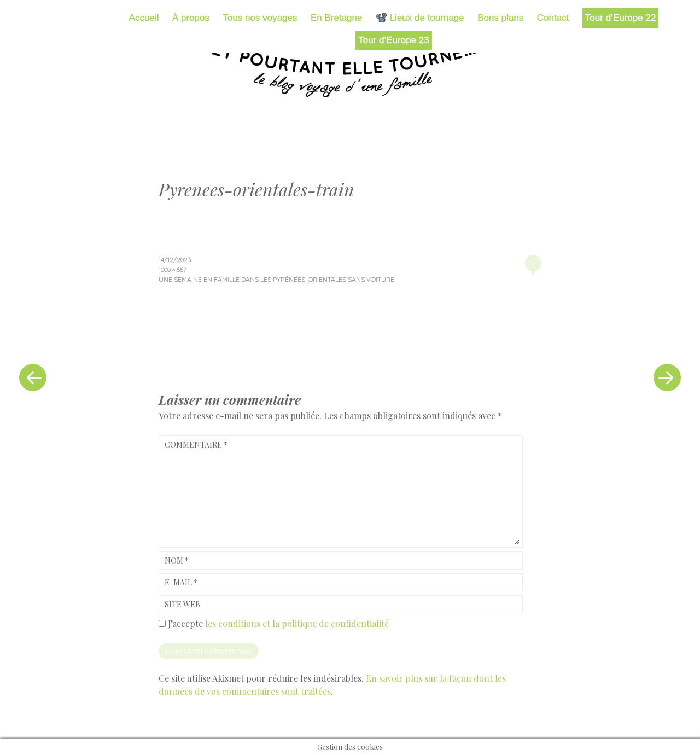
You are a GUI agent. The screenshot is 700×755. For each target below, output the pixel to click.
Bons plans (500, 18)
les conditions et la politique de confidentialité (297, 623)
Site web (182, 604)
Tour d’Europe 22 (620, 18)
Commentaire (196, 445)
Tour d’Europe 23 (393, 40)
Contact (553, 18)
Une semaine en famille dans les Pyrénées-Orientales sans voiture (276, 279)
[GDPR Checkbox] (162, 623)
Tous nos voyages (260, 18)
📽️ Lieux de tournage (420, 18)
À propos (191, 18)
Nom (177, 561)
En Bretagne (337, 18)
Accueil (144, 18)
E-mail (181, 582)
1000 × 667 (173, 269)
